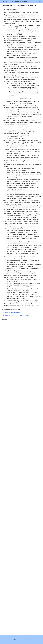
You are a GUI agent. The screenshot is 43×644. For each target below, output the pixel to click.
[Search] (39, 1)
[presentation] (25, 99)
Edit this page (18, 640)
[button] (3, 1)
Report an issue (27, 640)
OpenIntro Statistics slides (12, 312)
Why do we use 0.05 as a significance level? (17, 315)
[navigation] (33, 1)
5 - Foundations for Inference (18, 1)
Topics (6, 1)
